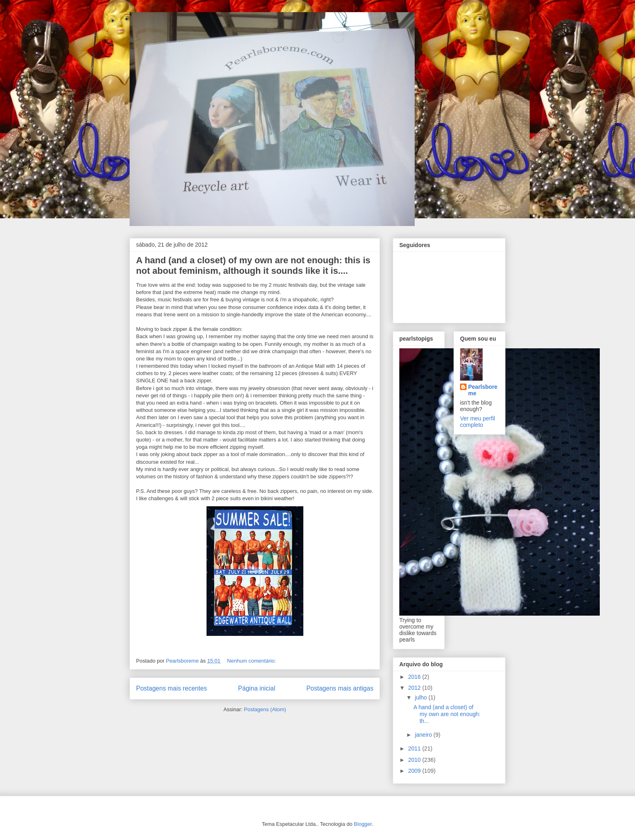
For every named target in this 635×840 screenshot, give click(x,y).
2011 (415, 748)
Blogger (363, 824)
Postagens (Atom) (265, 709)
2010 (415, 760)
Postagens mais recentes (172, 688)
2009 (415, 771)
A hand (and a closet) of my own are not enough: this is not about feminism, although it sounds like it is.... (253, 265)
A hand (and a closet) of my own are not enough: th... (447, 714)
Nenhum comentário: (252, 661)
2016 (415, 677)
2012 (415, 688)
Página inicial (257, 688)
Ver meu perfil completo (477, 422)
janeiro (424, 735)
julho (421, 697)
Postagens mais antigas (340, 688)
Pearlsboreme (483, 390)
